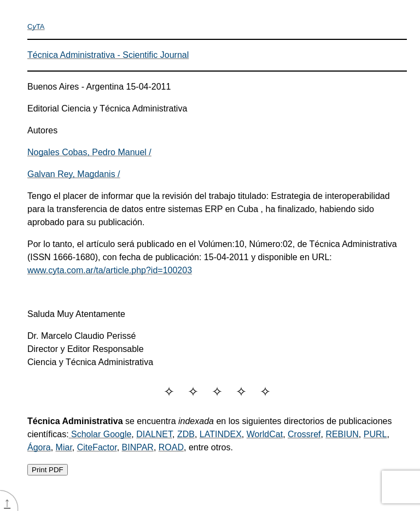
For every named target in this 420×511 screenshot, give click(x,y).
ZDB (186, 434)
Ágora (39, 447)
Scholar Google (100, 434)
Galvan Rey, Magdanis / (74, 174)
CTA (36, 27)
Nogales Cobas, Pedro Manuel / (89, 152)
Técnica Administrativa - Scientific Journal (108, 55)
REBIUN (342, 434)
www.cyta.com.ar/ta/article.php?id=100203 (110, 270)
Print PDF (48, 470)
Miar (64, 447)
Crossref (304, 434)
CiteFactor (97, 447)
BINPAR (138, 447)
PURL (375, 434)
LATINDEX (221, 434)
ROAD (171, 447)
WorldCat (265, 434)
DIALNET (154, 434)
